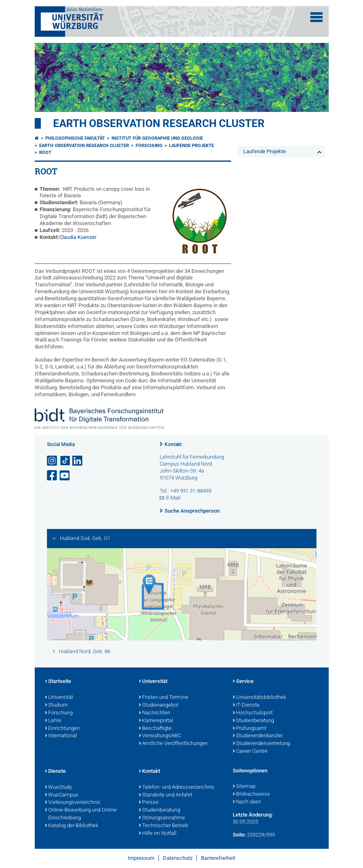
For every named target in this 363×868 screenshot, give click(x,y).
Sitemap (244, 787)
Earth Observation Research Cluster (159, 123)
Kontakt (173, 444)
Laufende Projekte (192, 146)
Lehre (53, 721)
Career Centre (250, 752)
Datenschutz (178, 858)
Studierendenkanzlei (258, 736)
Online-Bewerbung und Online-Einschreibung (81, 814)
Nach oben (247, 802)
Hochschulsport (253, 713)
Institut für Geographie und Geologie (157, 138)
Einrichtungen (62, 729)
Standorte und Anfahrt (166, 795)
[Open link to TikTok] (65, 461)
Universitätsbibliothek (259, 698)
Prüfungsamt (249, 729)
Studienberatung (253, 721)
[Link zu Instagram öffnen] (53, 461)
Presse (149, 803)
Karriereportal (156, 721)
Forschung (149, 146)
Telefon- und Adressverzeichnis (177, 788)
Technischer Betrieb (164, 826)
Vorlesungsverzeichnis (73, 803)
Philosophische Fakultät (75, 138)
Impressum (141, 858)
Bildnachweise (251, 794)
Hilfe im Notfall (158, 834)
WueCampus (62, 795)
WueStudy (58, 788)
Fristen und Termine (164, 698)
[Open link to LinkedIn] (78, 461)
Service (243, 682)
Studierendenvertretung (261, 744)
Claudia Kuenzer (78, 237)
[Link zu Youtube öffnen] (65, 476)
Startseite (58, 682)
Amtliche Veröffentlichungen (173, 744)
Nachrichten (155, 713)
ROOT (45, 153)
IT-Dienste (246, 705)
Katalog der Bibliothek (71, 826)
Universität (59, 698)
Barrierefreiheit (218, 858)
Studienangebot (159, 705)
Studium (56, 705)
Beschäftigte (155, 729)
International (61, 736)
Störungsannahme (162, 818)
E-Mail (173, 498)
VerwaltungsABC (160, 736)
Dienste (55, 772)
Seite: (239, 835)
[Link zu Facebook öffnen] (53, 476)
